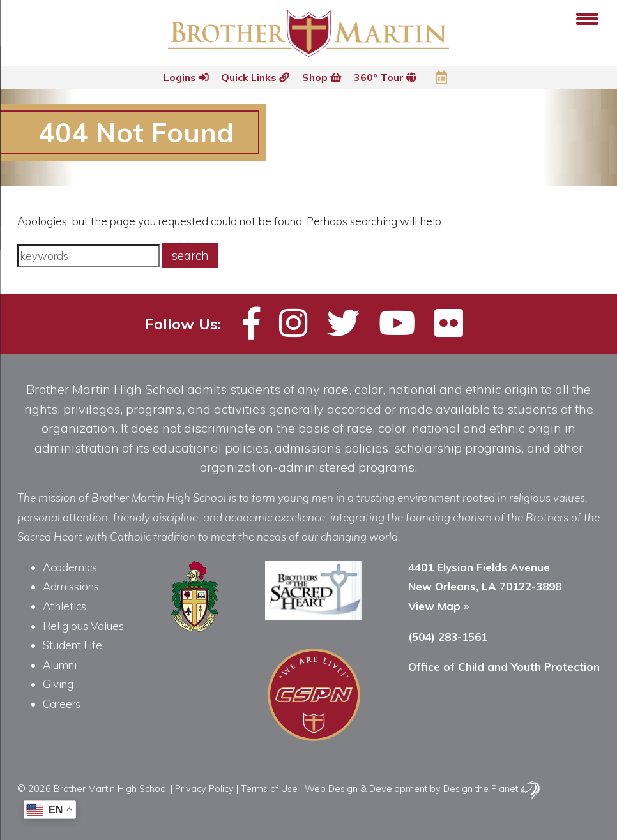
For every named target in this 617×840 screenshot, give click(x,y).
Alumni (60, 665)
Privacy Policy (204, 789)
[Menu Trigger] (587, 18)
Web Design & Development (366, 789)
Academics (70, 567)
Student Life (72, 645)
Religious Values (83, 626)
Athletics (65, 606)
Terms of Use (269, 789)
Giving (58, 684)
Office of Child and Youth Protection (504, 667)
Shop (322, 77)
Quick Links (255, 77)
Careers (62, 704)
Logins (185, 77)
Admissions (71, 586)
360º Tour (386, 77)
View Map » (438, 606)
